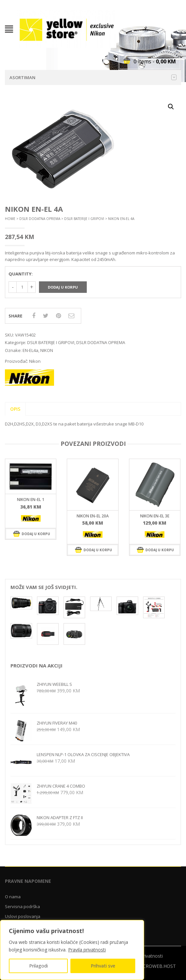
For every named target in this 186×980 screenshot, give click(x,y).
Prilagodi (38, 966)
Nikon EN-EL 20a (93, 516)
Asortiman (93, 77)
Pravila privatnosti (87, 950)
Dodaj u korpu (63, 287)
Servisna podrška (22, 906)
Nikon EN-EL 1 (31, 500)
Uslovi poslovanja (23, 916)
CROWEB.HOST (159, 966)
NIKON (47, 350)
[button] (171, 107)
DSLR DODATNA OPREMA (40, 219)
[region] (72, 950)
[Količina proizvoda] (22, 287)
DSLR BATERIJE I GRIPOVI (84, 219)
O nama (13, 897)
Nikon (35, 361)
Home (10, 219)
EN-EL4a (30, 350)
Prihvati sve (103, 966)
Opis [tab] (15, 409)
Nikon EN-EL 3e (155, 516)
